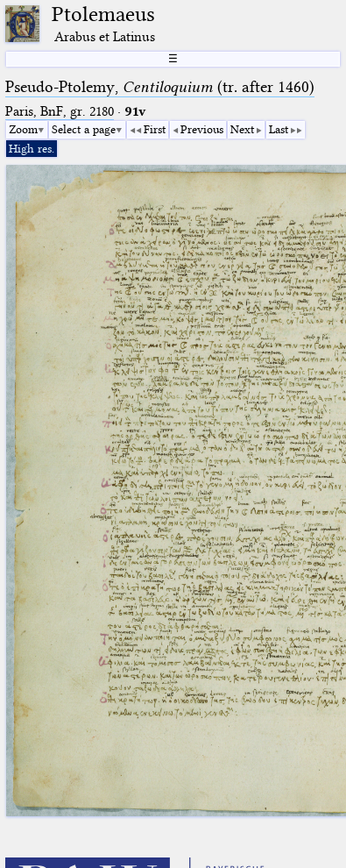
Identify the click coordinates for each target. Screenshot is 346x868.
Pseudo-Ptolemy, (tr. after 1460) (160, 87)
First (155, 129)
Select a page (84, 129)
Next (242, 129)
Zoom (23, 129)
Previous (202, 129)
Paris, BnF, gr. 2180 (60, 111)
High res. (32, 148)
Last (279, 129)
